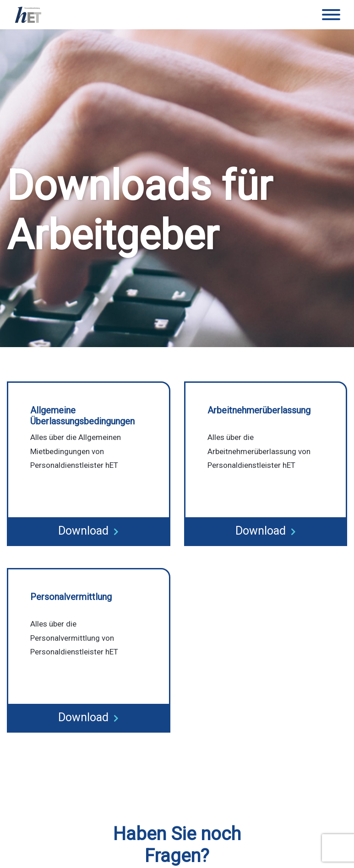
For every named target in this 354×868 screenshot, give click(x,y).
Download (88, 531)
